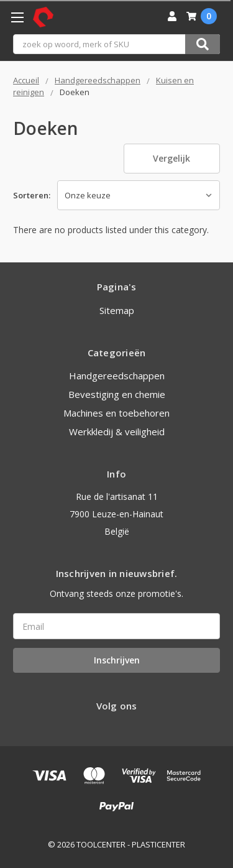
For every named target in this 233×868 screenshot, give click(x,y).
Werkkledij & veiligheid (117, 432)
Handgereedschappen (117, 376)
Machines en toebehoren (116, 413)
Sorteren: (32, 195)
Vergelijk (171, 158)
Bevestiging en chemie (117, 394)
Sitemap (117, 310)
